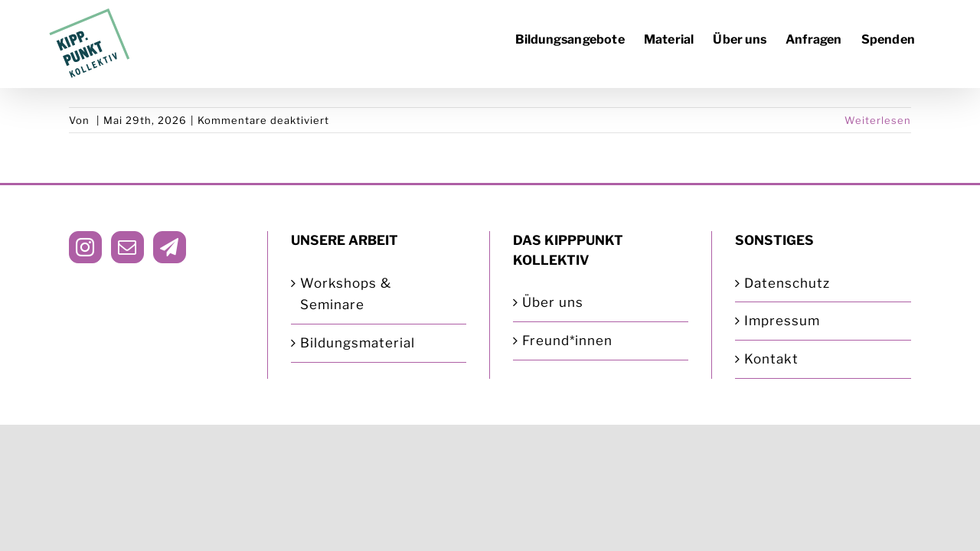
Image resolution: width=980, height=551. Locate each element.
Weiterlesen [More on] (878, 120)
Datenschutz (787, 283)
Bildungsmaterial (358, 343)
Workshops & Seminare (346, 294)
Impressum (782, 321)
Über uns (553, 302)
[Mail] (127, 247)
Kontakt (771, 359)
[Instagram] (85, 247)
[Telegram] (170, 247)
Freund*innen (567, 341)
